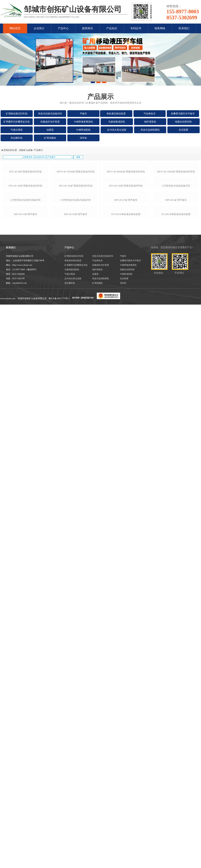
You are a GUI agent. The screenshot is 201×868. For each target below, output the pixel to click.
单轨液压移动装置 (116, 114)
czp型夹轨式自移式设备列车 (25, 286)
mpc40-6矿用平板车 (176, 294)
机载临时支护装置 (50, 122)
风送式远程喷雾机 (150, 130)
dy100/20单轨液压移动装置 (126, 332)
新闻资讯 (87, 28)
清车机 (83, 138)
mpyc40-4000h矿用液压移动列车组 (126, 202)
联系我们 (184, 28)
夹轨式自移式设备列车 (50, 114)
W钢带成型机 (83, 130)
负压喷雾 (183, 130)
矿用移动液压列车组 (17, 114)
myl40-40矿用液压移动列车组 (25, 203)
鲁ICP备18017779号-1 (59, 420)
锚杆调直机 (150, 122)
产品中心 (63, 28)
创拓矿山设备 (26, 150)
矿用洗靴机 (50, 138)
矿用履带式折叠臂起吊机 (17, 122)
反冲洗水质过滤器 (117, 130)
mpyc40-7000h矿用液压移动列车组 (76, 202)
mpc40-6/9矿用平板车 (76, 336)
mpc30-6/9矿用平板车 (25, 327)
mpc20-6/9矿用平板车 (126, 291)
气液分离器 (17, 130)
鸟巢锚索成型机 (117, 122)
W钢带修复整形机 (83, 122)
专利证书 (136, 28)
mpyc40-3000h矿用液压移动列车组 (176, 202)
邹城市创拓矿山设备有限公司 (32, 420)
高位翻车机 (17, 138)
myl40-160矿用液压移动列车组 (25, 246)
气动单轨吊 (150, 114)
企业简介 (39, 28)
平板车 (83, 114)
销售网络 (160, 28)
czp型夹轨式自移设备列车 (176, 249)
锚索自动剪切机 (183, 122)
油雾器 (50, 130)
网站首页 (15, 28)
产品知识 (112, 28)
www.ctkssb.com (8, 420)
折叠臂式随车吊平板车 (183, 114)
